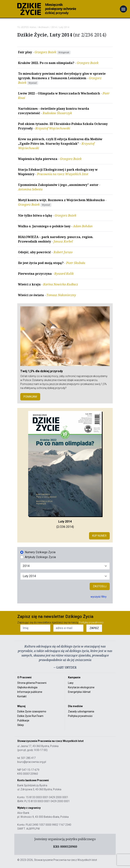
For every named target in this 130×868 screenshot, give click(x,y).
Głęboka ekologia (27, 687)
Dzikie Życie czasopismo (32, 711)
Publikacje (23, 720)
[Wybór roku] (65, 566)
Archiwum (44, 27)
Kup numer (99, 536)
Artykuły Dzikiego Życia (40, 557)
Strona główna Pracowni (32, 683)
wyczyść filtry (99, 597)
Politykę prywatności (91, 622)
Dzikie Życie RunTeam (30, 716)
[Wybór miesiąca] (65, 576)
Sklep (21, 725)
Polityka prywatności (80, 716)
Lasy (71, 683)
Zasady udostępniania (81, 711)
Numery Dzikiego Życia (40, 552)
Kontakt (22, 696)
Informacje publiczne (30, 692)
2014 (54, 27)
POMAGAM (30, 397)
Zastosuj (100, 586)
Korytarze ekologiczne (81, 687)
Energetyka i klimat (79, 692)
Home (33, 27)
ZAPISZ (94, 628)
